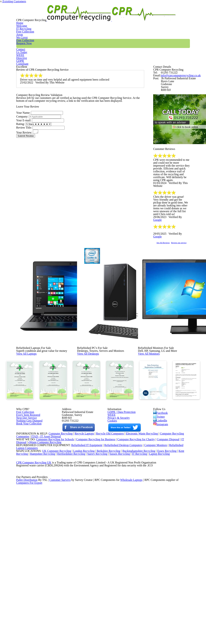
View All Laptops (34, 407)
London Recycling (81, 582)
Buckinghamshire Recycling (138, 582)
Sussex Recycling (125, 587)
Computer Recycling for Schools (53, 564)
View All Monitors (157, 407)
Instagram (161, 517)
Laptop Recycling (166, 587)
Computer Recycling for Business (96, 564)
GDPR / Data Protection (120, 501)
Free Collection (118, 15)
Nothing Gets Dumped (28, 515)
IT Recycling (73, 15)
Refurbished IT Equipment (79, 573)
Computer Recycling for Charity (138, 564)
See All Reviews (168, 310)
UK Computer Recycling (53, 582)
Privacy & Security (117, 510)
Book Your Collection (28, 527)
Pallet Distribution (27, 629)
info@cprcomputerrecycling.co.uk (178, 98)
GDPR (181, 15)
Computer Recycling (57, 555)
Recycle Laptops (82, 555)
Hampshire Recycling (44, 587)
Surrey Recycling (101, 587)
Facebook (161, 501)
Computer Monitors (151, 573)
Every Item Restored (27, 505)
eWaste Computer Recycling (46, 569)
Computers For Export (29, 633)
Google (184, 280)
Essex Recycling (167, 582)
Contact (144, 15)
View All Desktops (96, 407)
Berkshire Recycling (107, 582)
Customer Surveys (60, 629)
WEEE (163, 15)
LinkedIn (160, 512)
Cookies (112, 515)
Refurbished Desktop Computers (117, 573)
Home (51, 15)
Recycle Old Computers (109, 555)
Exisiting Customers (195, 2)
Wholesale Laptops (134, 629)
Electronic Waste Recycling (142, 555)
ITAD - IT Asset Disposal (47, 559)
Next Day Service (25, 510)
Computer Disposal (171, 564)
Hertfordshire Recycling (74, 587)
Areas (94, 15)
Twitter (159, 507)
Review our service (191, 310)
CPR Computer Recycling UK (34, 601)
